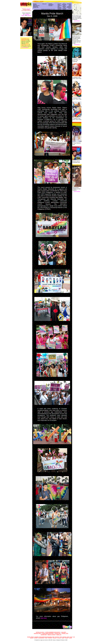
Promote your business (46, 9)
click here (44, 618)
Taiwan (70, 8)
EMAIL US (44, 4)
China (59, 5)
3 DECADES (28, 9)
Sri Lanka (64, 8)
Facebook (27, 14)
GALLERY (50, 6)
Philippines (69, 7)
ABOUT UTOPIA (51, 635)
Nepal (64, 7)
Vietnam (64, 9)
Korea (70, 6)
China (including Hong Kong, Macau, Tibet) (47, 637)
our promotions (25, 47)
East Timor (64, 5)
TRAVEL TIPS (36, 7)
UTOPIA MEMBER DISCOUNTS (53, 632)
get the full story (77, 21)
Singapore (60, 8)
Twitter (23, 15)
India (70, 5)
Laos (59, 6)
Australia (59, 4)
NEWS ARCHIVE (36, 6)
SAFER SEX (35, 6)
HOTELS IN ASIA (40, 632)
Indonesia (60, 6)
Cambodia (69, 4)
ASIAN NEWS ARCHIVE (48, 633)
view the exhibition (77, 191)
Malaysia (64, 6)
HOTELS (35, 4)
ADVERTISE (44, 635)
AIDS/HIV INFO (37, 633)
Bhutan (64, 4)
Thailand (59, 9)
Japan (64, 6)
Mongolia (69, 6)
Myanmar (59, 7)
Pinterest (29, 15)
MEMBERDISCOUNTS (51, 4)
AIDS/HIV (35, 5)
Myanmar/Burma (41, 638)
